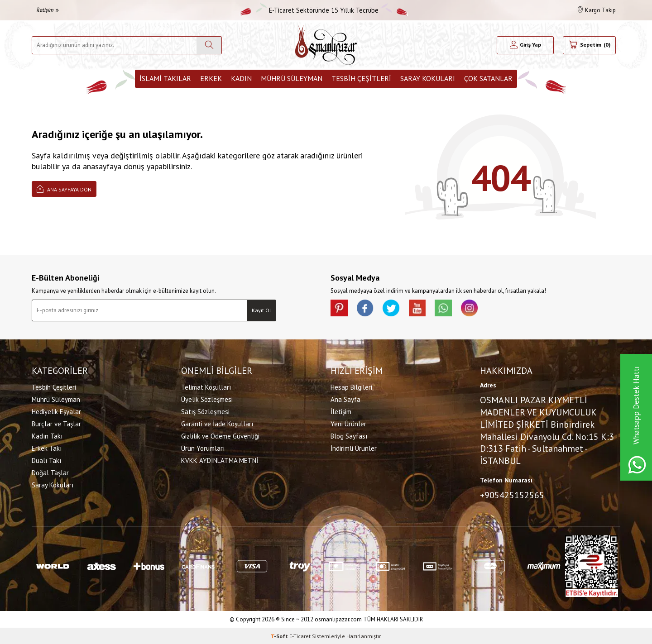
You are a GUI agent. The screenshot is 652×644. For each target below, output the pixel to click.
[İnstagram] (475, 309)
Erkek (211, 78)
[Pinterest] (340, 309)
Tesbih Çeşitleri (361, 78)
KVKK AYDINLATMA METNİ (220, 460)
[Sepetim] (589, 45)
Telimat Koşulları (206, 387)
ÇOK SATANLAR (488, 78)
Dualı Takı (46, 460)
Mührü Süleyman (292, 78)
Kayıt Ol (261, 310)
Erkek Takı (47, 448)
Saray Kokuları (428, 78)
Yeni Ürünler (348, 424)
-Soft (280, 635)
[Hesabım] (525, 45)
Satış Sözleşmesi (205, 412)
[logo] (326, 45)
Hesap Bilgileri (351, 387)
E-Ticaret (300, 635)
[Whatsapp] (448, 309)
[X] (394, 309)
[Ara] (209, 45)
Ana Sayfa (345, 399)
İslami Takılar (165, 78)
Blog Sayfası (349, 436)
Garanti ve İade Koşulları (217, 424)
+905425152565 (512, 495)
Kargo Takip (597, 10)
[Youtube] (421, 309)
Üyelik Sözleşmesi (207, 399)
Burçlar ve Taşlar (56, 424)
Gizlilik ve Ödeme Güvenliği (220, 436)
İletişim (48, 10)
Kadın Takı (47, 436)
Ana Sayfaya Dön (64, 188)
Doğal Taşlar (50, 473)
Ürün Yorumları (203, 448)
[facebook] (367, 309)
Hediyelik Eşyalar (56, 412)
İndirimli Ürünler (354, 448)
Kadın (241, 78)
